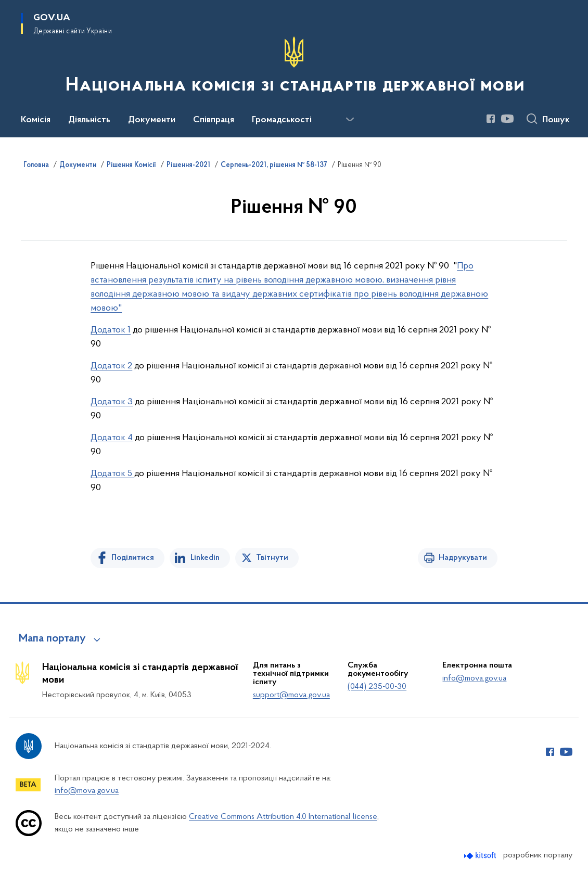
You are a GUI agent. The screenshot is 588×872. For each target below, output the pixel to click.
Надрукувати (463, 558)
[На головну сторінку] (294, 68)
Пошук (556, 120)
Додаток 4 (112, 438)
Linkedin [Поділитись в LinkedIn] (205, 558)
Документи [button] (152, 120)
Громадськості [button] (282, 120)
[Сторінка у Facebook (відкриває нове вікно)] (491, 119)
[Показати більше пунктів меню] (350, 120)
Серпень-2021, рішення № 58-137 (274, 165)
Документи (78, 165)
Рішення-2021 (188, 165)
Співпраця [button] (214, 120)
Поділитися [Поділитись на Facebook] (133, 558)
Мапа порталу (52, 639)
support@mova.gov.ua (291, 695)
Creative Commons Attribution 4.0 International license (283, 817)
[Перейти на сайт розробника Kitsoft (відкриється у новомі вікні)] (481, 856)
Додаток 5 (112, 474)
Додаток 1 (111, 330)
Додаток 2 (111, 366)
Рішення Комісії (131, 165)
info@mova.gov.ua (474, 678)
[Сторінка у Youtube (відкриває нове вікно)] (507, 119)
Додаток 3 (112, 402)
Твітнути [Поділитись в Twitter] (272, 558)
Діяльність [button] (89, 120)
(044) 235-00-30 (377, 687)
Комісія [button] (36, 120)
